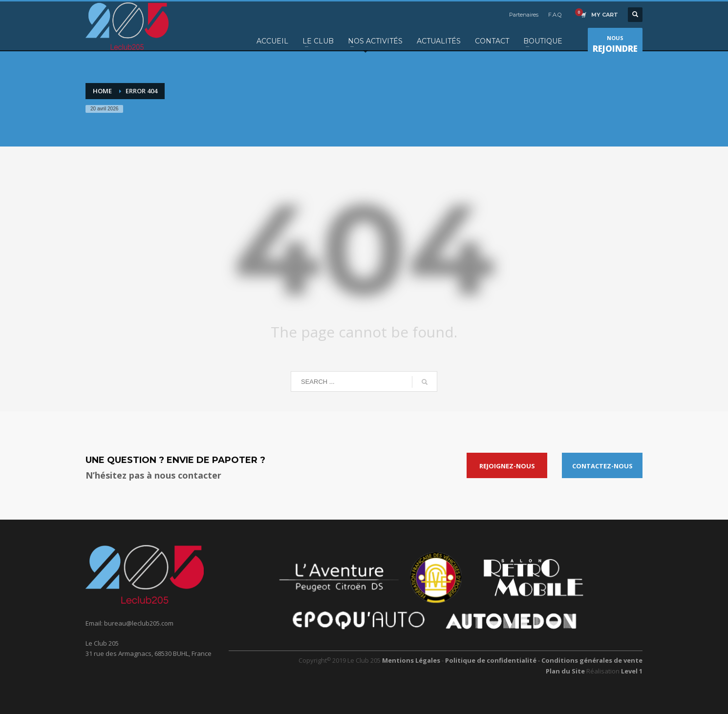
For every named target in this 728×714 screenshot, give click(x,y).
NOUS (615, 45)
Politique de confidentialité (492, 660)
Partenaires (524, 15)
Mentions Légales (411, 660)
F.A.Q (555, 15)
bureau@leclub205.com (139, 623)
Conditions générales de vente (592, 660)
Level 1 (632, 671)
